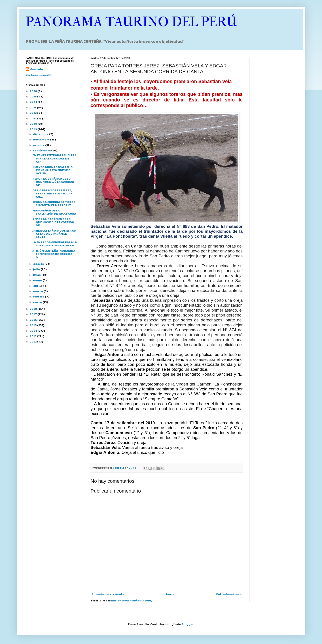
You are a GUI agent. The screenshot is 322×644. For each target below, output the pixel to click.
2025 (34, 96)
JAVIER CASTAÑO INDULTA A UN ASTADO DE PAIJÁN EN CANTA (54, 234)
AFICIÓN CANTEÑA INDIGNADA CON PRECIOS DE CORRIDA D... (54, 254)
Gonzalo (37, 69)
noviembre (42, 139)
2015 (34, 325)
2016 (34, 320)
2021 (34, 118)
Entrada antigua (229, 594)
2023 (33, 107)
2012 (34, 341)
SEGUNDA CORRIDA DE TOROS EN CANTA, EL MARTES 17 (54, 203)
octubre (39, 145)
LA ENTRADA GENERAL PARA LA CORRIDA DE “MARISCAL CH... (55, 244)
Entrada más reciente (108, 594)
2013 (33, 336)
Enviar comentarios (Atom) (132, 600)
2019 (34, 129)
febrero (39, 296)
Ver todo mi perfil (39, 75)
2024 (34, 102)
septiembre (42, 150)
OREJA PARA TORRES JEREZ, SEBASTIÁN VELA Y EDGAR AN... (52, 193)
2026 (34, 91)
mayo (38, 280)
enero (38, 302)
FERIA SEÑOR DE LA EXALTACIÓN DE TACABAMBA (54, 212)
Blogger (187, 624)
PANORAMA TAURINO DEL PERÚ (131, 22)
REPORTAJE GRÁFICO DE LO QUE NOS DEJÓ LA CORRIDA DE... (53, 182)
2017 (34, 314)
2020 (34, 124)
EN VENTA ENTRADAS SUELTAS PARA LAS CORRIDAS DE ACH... (54, 158)
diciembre (41, 134)
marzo (38, 291)
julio (37, 269)
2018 (34, 309)
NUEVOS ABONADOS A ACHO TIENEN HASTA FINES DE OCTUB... (53, 170)
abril (37, 286)
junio (37, 275)
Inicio (170, 594)
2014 (34, 331)
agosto (39, 264)
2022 (34, 113)
